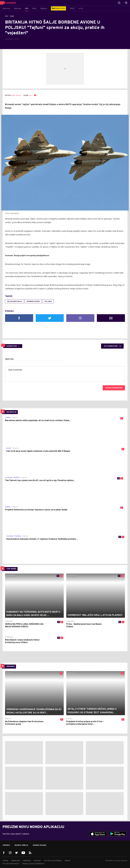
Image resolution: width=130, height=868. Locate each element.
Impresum (27, 861)
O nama (5, 861)
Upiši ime (9, 359)
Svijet (12, 16)
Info (7, 16)
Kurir (30, 96)
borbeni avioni (33, 301)
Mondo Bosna (40, 845)
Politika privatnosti (11, 864)
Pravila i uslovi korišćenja (33, 864)
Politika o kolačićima (53, 861)
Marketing (16, 861)
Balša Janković (16, 95)
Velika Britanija (15, 301)
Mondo (7, 845)
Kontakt (37, 861)
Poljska (48, 301)
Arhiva (67, 861)
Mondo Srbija (21, 845)
